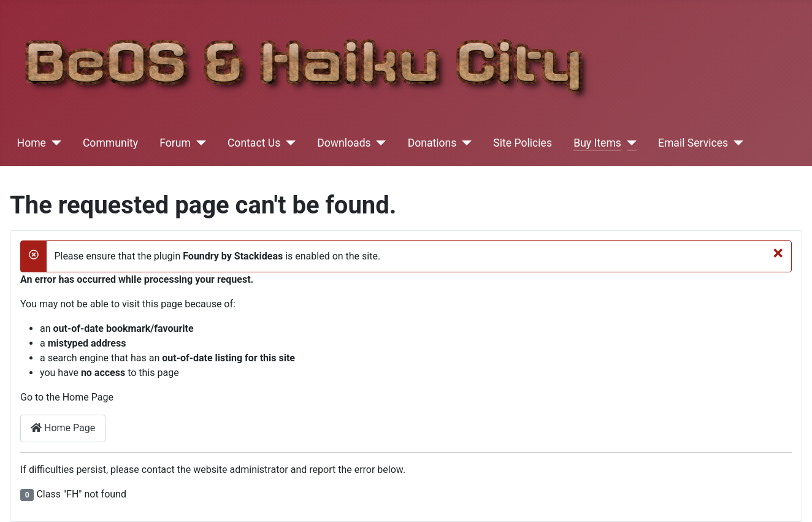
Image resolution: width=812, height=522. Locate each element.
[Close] (778, 253)
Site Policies (523, 143)
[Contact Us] (288, 143)
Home (32, 143)
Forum (175, 143)
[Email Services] (736, 143)
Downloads (344, 143)
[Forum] (198, 143)
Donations (432, 143)
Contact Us (254, 143)
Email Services (693, 143)
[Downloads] (379, 143)
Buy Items (597, 143)
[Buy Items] (629, 143)
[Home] (54, 143)
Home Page (63, 428)
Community (110, 143)
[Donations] (464, 143)
